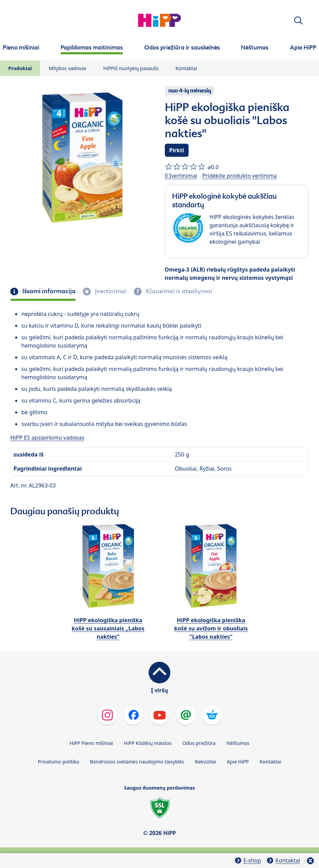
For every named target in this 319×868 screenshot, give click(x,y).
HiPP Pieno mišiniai (91, 743)
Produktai (20, 68)
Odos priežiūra (199, 743)
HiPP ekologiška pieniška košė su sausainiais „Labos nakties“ (108, 628)
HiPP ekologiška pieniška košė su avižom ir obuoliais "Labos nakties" (211, 628)
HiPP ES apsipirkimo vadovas (47, 438)
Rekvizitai (205, 762)
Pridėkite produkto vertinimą (240, 176)
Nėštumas (238, 743)
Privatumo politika (59, 762)
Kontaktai (186, 68)
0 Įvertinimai (181, 176)
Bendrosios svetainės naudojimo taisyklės (137, 762)
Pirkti (177, 150)
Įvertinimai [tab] (110, 291)
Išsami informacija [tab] (48, 291)
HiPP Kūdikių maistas (148, 743)
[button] (298, 20)
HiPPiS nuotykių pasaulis (131, 68)
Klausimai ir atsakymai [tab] (178, 291)
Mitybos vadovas (68, 68)
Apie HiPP (238, 762)
